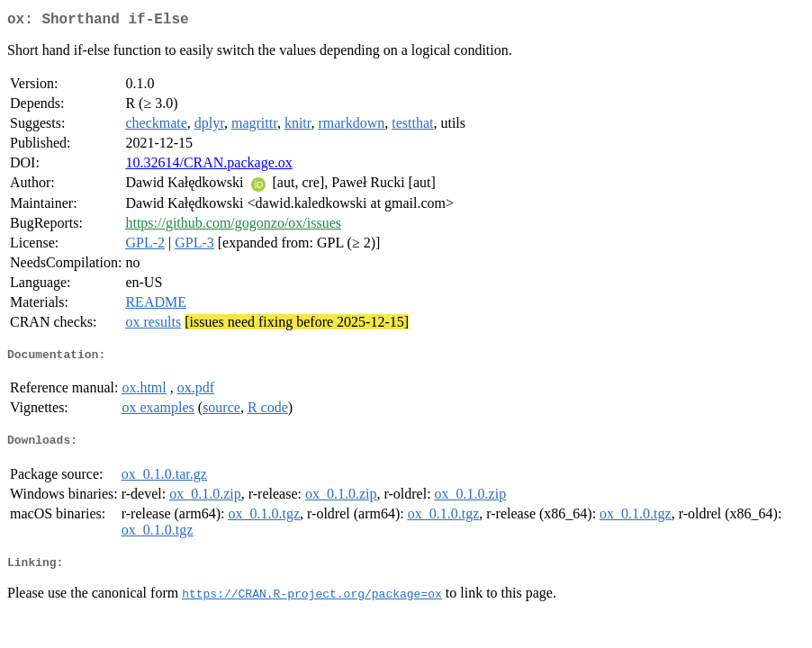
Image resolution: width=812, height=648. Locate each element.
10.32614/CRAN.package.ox (208, 166)
